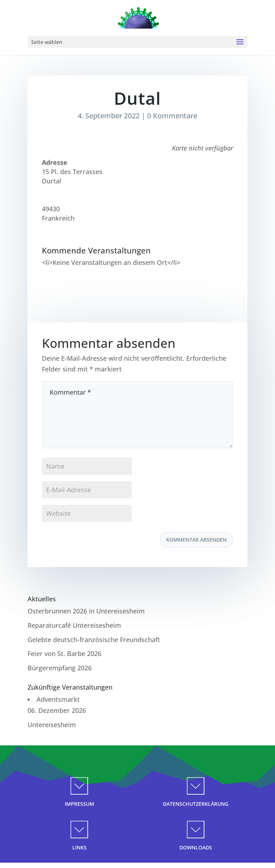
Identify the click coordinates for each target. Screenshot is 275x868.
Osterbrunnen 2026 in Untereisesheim (86, 611)
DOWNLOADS (196, 847)
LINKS (79, 847)
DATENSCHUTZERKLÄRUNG (196, 804)
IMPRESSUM (79, 804)
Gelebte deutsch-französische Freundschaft (94, 640)
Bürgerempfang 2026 (60, 668)
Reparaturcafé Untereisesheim (74, 625)
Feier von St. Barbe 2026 (64, 654)
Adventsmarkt (58, 699)
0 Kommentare (172, 116)
